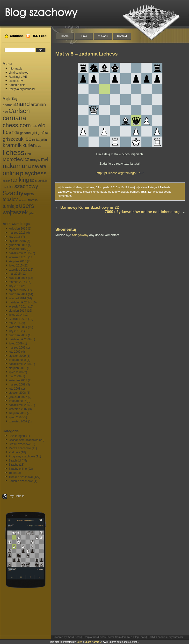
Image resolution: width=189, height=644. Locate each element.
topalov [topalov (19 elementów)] (10, 199)
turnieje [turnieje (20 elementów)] (10, 206)
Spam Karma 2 (93, 642)
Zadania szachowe (21, 481)
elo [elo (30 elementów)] (42, 125)
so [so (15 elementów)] (32, 180)
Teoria (13, 473)
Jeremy (126, 637)
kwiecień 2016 (18, 229)
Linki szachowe (18, 73)
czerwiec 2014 (18, 319)
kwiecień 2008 (18, 380)
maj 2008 (15, 376)
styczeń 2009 (17, 356)
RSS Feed (39, 36)
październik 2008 (20, 364)
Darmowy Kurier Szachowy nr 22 (90, 207)
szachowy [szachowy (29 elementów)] (26, 186)
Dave (79, 642)
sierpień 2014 (17, 311)
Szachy (13, 465)
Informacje (15, 69)
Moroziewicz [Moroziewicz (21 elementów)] (16, 159)
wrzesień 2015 (18, 257)
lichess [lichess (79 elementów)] (14, 152)
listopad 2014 (17, 298)
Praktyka (14, 452)
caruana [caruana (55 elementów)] (14, 118)
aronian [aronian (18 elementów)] (38, 104)
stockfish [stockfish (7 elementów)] (41, 181)
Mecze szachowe (20, 448)
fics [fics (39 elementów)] (7, 132)
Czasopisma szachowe (24, 440)
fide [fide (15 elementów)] (16, 133)
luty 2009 (15, 352)
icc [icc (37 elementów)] (28, 139)
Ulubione (17, 36)
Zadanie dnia (17, 85)
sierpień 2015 (17, 261)
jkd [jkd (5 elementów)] (34, 140)
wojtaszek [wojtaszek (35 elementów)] (15, 212)
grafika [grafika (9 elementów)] (43, 133)
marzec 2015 (17, 282)
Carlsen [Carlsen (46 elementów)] (19, 111)
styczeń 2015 (17, 290)
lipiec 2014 (16, 315)
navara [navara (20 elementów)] (39, 166)
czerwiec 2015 (18, 270)
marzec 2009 (17, 348)
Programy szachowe (22, 456)
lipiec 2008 (16, 372)
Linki (84, 36)
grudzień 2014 (18, 294)
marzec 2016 (17, 233)
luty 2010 (15, 331)
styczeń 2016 (17, 241)
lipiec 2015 (16, 266)
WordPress (74, 637)
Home (65, 36)
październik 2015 (20, 253)
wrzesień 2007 (18, 409)
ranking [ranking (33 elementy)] (20, 180)
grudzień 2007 (18, 397)
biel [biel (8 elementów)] (5, 112)
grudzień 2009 (18, 335)
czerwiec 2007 (18, 421)
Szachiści (15, 461)
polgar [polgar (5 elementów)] (6, 181)
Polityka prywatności (22, 89)
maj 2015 (15, 274)
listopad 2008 (17, 360)
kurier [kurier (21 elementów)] (29, 145)
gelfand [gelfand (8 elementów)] (25, 133)
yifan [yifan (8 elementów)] (32, 213)
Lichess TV (16, 81)
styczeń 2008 (17, 393)
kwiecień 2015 (18, 278)
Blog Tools (140, 637)
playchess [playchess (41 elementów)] (33, 173)
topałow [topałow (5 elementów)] (23, 200)
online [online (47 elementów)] (11, 173)
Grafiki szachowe (20, 444)
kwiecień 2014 (18, 327)
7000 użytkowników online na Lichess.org (142, 212)
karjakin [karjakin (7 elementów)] (42, 140)
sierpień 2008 (17, 368)
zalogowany (80, 235)
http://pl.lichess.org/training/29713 (120, 173)
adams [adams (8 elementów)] (8, 105)
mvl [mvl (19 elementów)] (44, 159)
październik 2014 (20, 302)
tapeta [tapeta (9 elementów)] (29, 194)
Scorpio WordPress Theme (99, 637)
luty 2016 (15, 237)
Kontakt (122, 36)
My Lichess (13, 496)
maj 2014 (15, 323)
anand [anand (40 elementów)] (22, 104)
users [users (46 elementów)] (27, 206)
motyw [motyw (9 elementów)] (35, 160)
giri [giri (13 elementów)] (34, 133)
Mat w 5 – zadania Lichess (87, 54)
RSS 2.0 (146, 192)
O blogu (103, 36)
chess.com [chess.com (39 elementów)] (17, 125)
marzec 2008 (17, 385)
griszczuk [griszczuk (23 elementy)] (13, 139)
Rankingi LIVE (18, 77)
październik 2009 (20, 339)
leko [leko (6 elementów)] (38, 146)
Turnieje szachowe (21, 477)
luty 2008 (15, 389)
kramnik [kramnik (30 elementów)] (12, 145)
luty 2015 (15, 286)
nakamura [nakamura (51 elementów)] (17, 166)
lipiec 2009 (16, 343)
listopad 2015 (17, 249)
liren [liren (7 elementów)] (28, 154)
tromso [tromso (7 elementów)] (33, 200)
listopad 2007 (17, 401)
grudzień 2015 (18, 245)
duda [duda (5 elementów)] (35, 126)
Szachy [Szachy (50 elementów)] (13, 193)
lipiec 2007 (16, 417)
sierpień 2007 (17, 413)
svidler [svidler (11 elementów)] (8, 187)
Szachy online (18, 469)
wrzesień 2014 (18, 307)
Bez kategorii (17, 436)
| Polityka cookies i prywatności (164, 637)
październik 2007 (20, 405)
